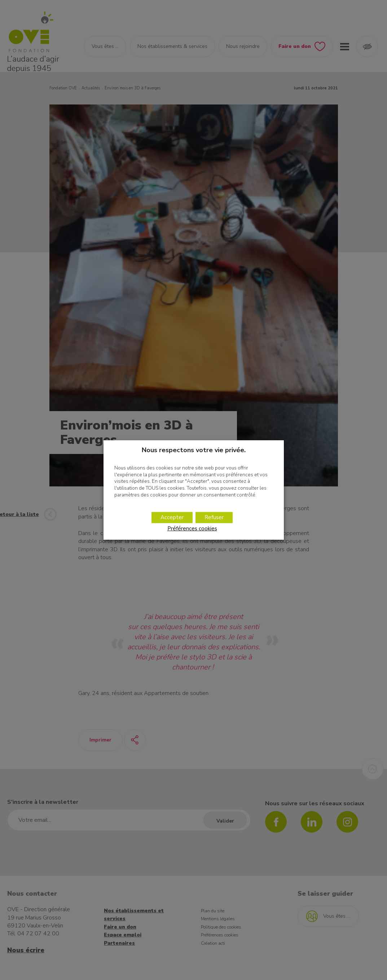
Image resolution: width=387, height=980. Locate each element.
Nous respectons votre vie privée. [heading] (194, 450)
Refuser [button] (214, 517)
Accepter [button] (172, 517)
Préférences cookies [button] (192, 529)
